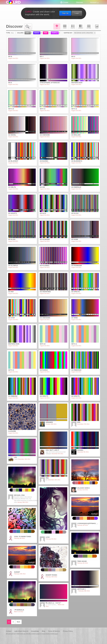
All (57, 27)
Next (18, 622)
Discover (79, 2)
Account (93, 2)
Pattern (89, 27)
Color (65, 27)
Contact (9, 631)
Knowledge (35, 631)
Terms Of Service (54, 631)
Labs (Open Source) (21, 631)
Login (77, 13)
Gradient (81, 27)
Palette (73, 27)
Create (66, 2)
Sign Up (65, 13)
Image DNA (97, 27)
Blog (44, 631)
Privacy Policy (68, 631)
